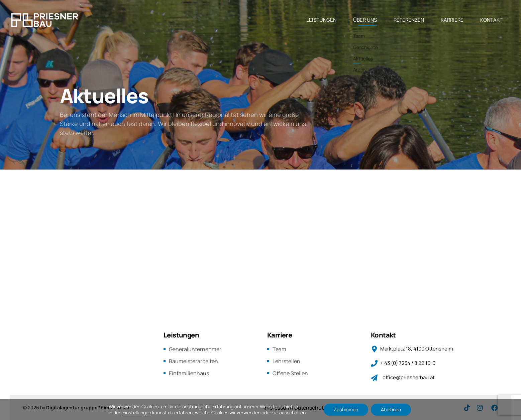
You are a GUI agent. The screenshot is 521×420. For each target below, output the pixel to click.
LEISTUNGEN (321, 20)
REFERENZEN (409, 20)
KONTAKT (491, 20)
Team (279, 349)
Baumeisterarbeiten (193, 361)
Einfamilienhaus (189, 373)
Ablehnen (391, 409)
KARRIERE (452, 20)
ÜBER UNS (365, 20)
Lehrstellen (286, 361)
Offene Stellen (290, 373)
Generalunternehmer (195, 349)
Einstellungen (137, 413)
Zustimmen (346, 409)
